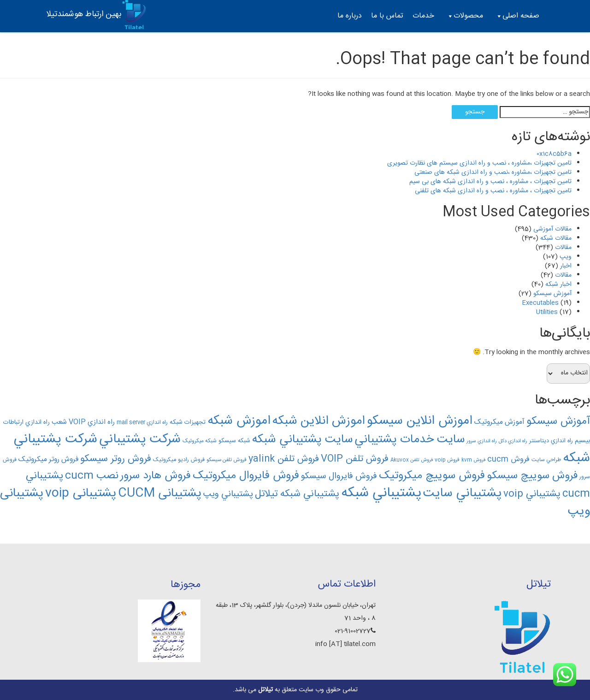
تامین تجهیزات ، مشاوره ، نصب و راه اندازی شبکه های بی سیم (490, 182)
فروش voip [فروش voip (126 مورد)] (447, 460)
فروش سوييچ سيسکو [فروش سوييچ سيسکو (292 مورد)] (532, 476)
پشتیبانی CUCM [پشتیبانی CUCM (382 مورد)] (160, 494)
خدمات (423, 16)
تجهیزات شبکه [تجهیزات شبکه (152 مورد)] (188, 422)
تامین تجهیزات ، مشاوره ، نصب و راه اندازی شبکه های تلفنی (493, 191)
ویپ (566, 257)
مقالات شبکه (556, 238)
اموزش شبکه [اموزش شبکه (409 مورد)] (239, 421)
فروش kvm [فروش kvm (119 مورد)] (473, 460)
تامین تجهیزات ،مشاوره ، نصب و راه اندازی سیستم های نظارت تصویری (479, 163)
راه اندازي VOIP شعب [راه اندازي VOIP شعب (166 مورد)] (83, 422)
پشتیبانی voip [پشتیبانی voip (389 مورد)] (81, 493)
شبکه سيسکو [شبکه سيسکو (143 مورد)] (234, 441)
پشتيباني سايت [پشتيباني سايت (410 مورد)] (462, 494)
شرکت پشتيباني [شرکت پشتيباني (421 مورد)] (140, 439)
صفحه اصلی (517, 16)
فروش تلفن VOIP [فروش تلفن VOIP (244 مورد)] (355, 459)
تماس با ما (387, 16)
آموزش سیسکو (552, 294)
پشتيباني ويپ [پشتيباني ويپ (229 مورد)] (228, 494)
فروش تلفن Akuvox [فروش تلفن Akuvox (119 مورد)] (412, 460)
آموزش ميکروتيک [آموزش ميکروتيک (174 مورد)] (499, 422)
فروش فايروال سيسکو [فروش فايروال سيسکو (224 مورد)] (339, 476)
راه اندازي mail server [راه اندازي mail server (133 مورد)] (142, 422)
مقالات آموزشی (552, 229)
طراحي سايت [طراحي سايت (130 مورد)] (546, 460)
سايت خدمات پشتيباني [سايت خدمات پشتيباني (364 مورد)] (410, 440)
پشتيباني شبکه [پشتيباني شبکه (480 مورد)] (381, 493)
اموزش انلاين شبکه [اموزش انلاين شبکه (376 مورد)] (319, 421)
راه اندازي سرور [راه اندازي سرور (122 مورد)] (482, 441)
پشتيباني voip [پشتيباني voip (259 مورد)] (532, 494)
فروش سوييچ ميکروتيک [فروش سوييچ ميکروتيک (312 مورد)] (432, 476)
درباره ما (350, 16)
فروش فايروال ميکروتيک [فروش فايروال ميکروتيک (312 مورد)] (246, 476)
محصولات (465, 16)
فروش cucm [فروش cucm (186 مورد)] (508, 460)
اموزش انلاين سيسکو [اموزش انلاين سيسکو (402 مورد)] (420, 421)
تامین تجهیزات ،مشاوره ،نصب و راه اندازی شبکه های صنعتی (493, 172)
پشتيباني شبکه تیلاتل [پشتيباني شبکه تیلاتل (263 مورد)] (297, 494)
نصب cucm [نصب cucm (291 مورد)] (92, 476)
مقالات (563, 248)
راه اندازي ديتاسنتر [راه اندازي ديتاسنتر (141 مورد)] (551, 441)
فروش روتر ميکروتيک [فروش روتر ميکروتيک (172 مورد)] (48, 460)
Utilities (547, 312)
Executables (540, 303)
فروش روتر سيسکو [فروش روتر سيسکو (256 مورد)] (116, 459)
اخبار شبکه (558, 285)
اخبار (566, 266)
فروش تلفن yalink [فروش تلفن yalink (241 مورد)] (284, 459)
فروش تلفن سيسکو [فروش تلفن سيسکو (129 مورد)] (227, 460)
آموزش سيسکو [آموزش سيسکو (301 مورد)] (558, 421)
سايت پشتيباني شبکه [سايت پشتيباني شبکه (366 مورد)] (302, 440)
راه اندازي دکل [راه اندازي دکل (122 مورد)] (513, 441)
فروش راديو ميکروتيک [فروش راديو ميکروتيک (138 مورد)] (179, 460)
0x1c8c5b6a (554, 154)
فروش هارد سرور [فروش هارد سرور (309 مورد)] (156, 476)
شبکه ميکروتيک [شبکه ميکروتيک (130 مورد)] (200, 441)
